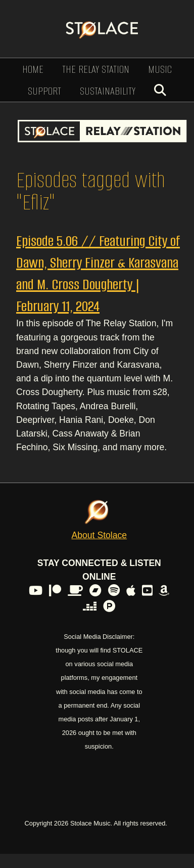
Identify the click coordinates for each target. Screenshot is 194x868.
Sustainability (108, 91)
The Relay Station (96, 69)
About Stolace (100, 535)
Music (160, 69)
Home (33, 69)
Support (44, 91)
